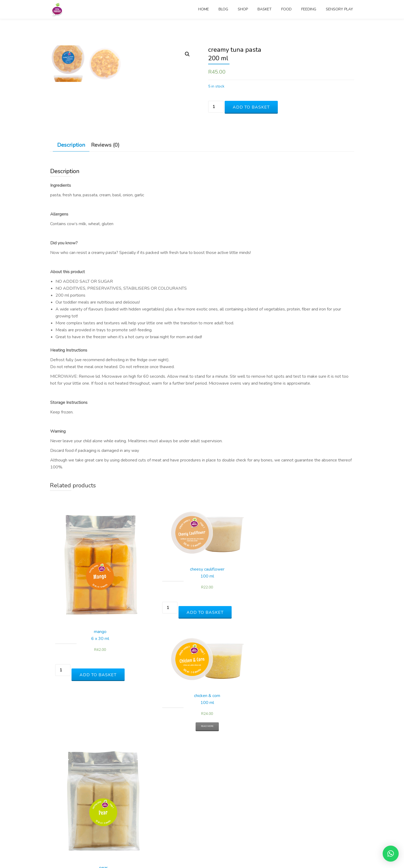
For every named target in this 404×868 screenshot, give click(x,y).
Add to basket (251, 107)
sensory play (339, 9)
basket (265, 9)
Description (71, 294)
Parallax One (183, 853)
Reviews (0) (105, 294)
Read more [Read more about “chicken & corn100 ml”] (240, 731)
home (204, 9)
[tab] (71, 294)
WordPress (223, 853)
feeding (309, 9)
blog (223, 9)
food (286, 9)
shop (243, 9)
